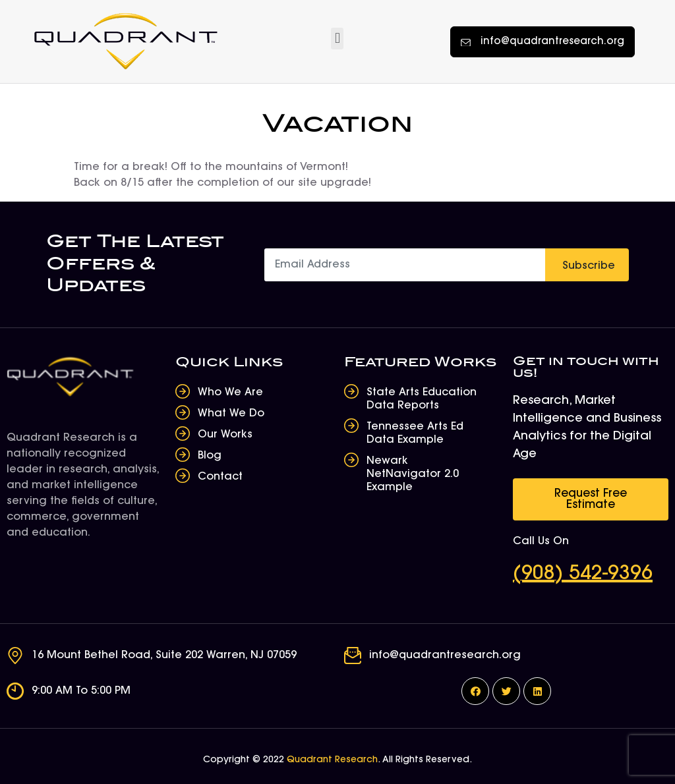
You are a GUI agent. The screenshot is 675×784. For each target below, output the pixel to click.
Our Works (225, 435)
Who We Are (230, 393)
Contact (220, 477)
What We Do (231, 414)
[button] (337, 39)
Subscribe (589, 266)
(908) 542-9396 (583, 574)
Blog (210, 456)
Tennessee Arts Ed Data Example (415, 434)
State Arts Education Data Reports (422, 399)
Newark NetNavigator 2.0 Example (413, 474)
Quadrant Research (332, 760)
